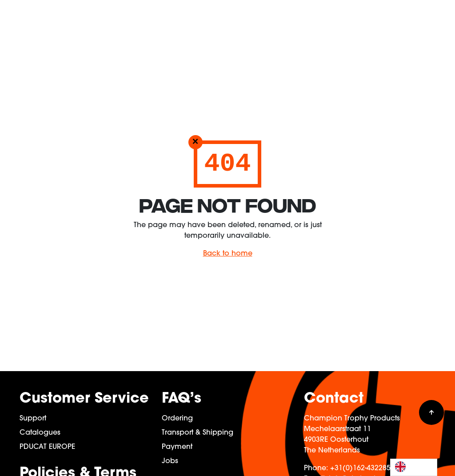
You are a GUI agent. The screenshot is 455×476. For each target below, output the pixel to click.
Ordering (177, 419)
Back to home (228, 254)
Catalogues (40, 433)
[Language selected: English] (414, 467)
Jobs (170, 461)
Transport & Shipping (198, 433)
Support (33, 419)
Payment (177, 447)
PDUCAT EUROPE (47, 447)
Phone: (316, 468)
